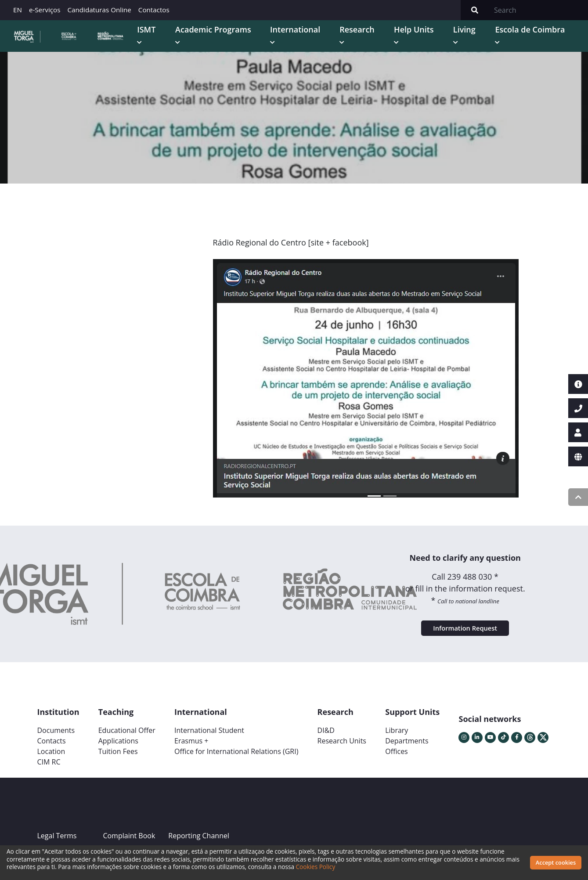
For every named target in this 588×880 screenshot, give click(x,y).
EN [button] (18, 10)
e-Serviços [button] (45, 10)
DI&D (326, 758)
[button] (238, 401)
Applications (118, 768)
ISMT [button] (241, 39)
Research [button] (412, 39)
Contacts (52, 768)
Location (51, 779)
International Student (209, 758)
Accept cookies (556, 862)
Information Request (465, 652)
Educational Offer (127, 758)
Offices (397, 779)
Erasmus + (191, 768)
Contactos (154, 10)
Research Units (342, 768)
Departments (407, 768)
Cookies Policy (330, 867)
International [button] (356, 39)
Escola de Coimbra (538, 45)
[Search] (538, 10)
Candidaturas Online (99, 10)
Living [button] (496, 39)
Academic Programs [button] (283, 45)
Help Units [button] (453, 45)
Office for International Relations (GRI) (236, 779)
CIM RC (49, 790)
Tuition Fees (118, 779)
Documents (56, 758)
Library (397, 758)
